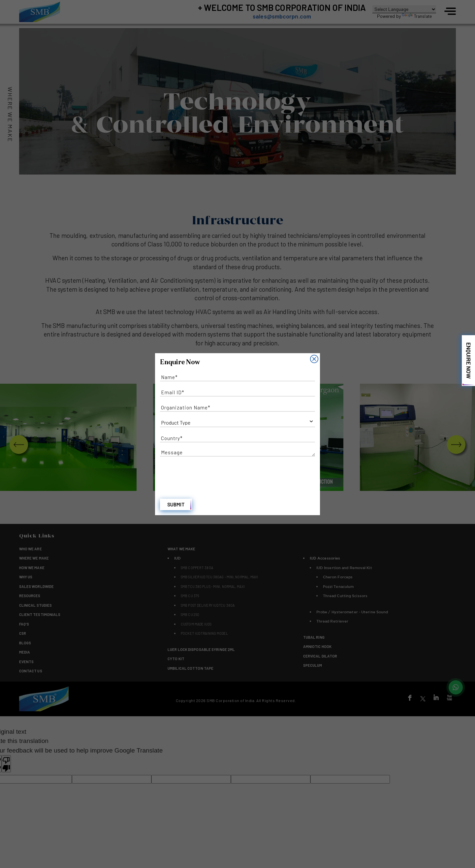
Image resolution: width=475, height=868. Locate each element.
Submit (176, 506)
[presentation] (210, 474)
